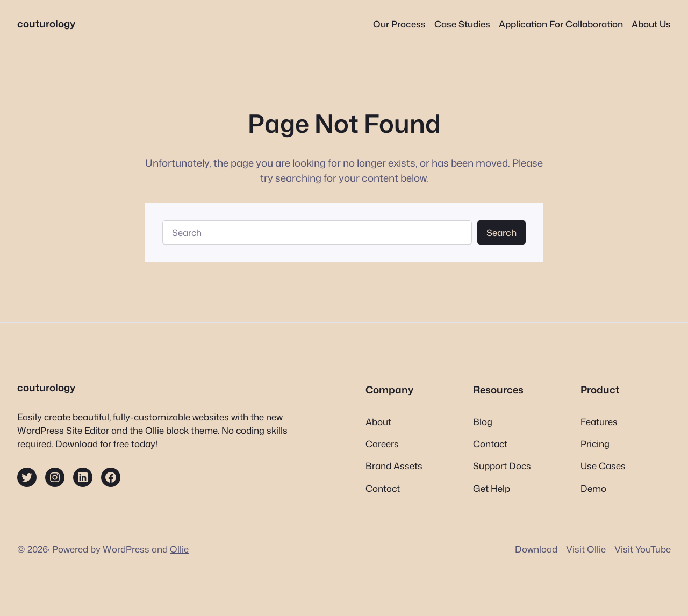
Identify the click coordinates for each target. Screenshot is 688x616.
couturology (46, 24)
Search (501, 232)
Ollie (179, 549)
